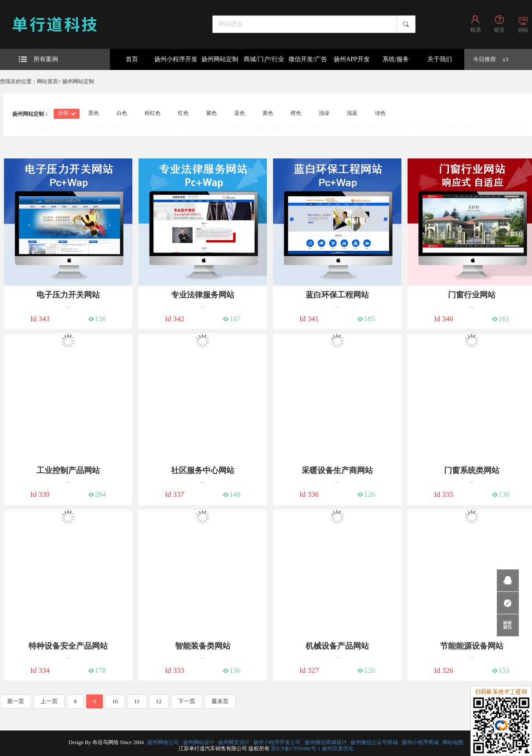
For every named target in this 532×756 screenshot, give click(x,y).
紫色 (211, 113)
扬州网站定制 (220, 59)
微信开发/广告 (308, 59)
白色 (122, 113)
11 (137, 701)
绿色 (380, 113)
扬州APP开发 (352, 59)
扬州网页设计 (234, 742)
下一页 (187, 701)
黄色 (268, 113)
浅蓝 (352, 113)
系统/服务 (396, 59)
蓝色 (240, 113)
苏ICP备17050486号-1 (296, 749)
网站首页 (47, 81)
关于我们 (440, 59)
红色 (183, 113)
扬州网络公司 (163, 742)
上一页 (49, 701)
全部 (63, 113)
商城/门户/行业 (264, 59)
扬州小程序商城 (420, 742)
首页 (132, 59)
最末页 (220, 701)
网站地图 (453, 742)
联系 (476, 30)
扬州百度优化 (338, 749)
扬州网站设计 (199, 742)
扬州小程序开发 (176, 59)
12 (159, 701)
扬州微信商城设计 (326, 742)
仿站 (523, 30)
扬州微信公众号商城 (374, 742)
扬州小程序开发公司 (277, 742)
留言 (499, 30)
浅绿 (324, 113)
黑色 (94, 113)
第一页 (16, 701)
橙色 (296, 113)
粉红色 (153, 113)
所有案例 (38, 59)
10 (115, 701)
